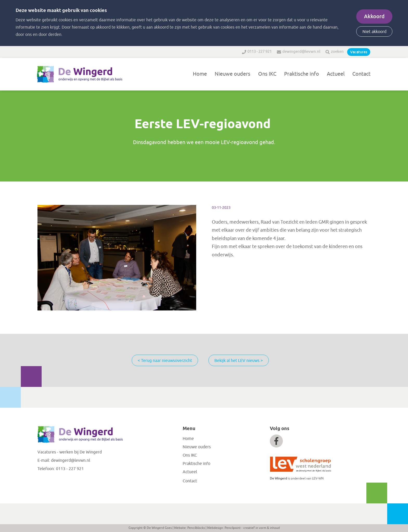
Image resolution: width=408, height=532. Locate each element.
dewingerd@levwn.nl (301, 52)
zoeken (337, 52)
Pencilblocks (196, 528)
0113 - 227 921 (260, 52)
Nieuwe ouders (232, 74)
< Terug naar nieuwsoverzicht (165, 361)
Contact (361, 74)
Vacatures (359, 52)
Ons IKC (267, 74)
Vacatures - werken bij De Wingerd (70, 452)
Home (200, 74)
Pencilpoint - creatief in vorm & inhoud (252, 528)
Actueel (336, 74)
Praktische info (302, 74)
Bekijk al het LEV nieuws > (239, 361)
